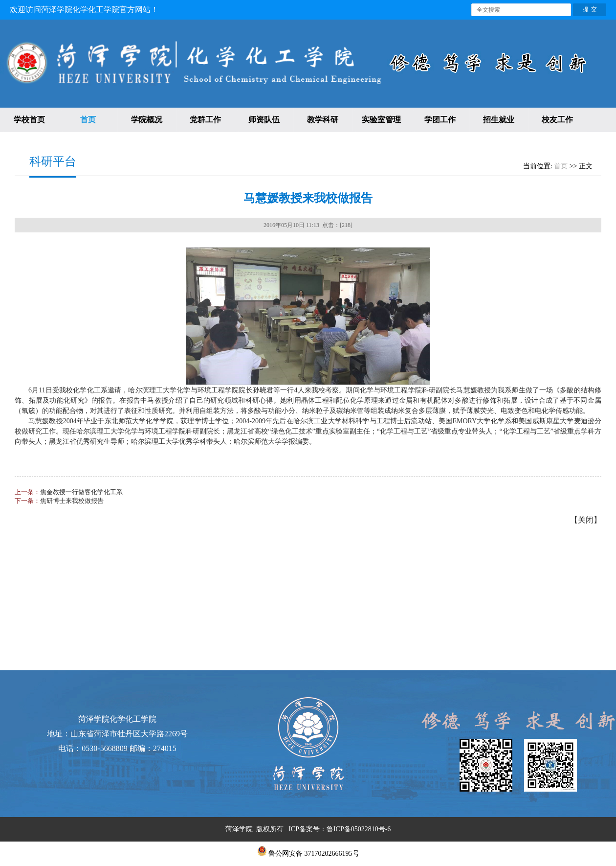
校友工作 (557, 120)
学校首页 (29, 120)
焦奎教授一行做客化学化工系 (81, 492)
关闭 (586, 520)
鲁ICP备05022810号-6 (359, 829)
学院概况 (147, 120)
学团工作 (440, 120)
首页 (88, 120)
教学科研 (323, 120)
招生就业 (499, 120)
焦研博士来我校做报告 (72, 501)
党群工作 (205, 120)
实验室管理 (381, 120)
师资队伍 (264, 120)
